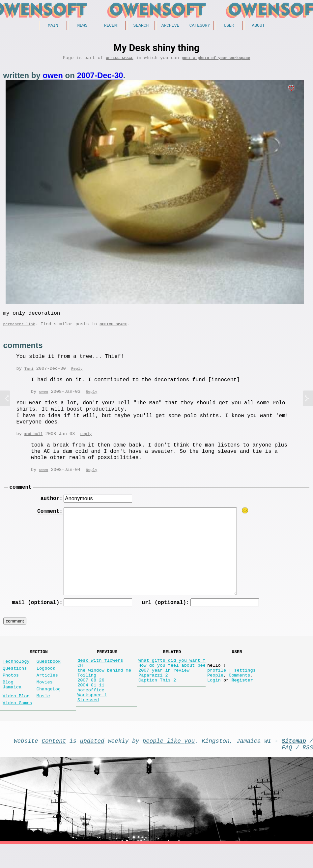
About (258, 26)
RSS (308, 769)
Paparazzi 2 (153, 691)
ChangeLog (49, 706)
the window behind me (104, 684)
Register (242, 697)
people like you (169, 762)
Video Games (17, 722)
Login (214, 697)
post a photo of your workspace (216, 60)
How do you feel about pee (172, 678)
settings (245, 684)
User (229, 26)
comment (21, 494)
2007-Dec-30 (100, 78)
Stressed (88, 722)
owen (53, 78)
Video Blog (16, 714)
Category (200, 26)
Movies (45, 697)
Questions (15, 681)
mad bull (33, 440)
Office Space (119, 60)
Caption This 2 (157, 697)
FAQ (287, 769)
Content (54, 762)
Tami (29, 374)
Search (141, 26)
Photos (11, 689)
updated (92, 762)
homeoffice (91, 709)
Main (53, 26)
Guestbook (49, 673)
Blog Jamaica (12, 701)
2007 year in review (164, 684)
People (215, 691)
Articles (47, 689)
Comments (239, 691)
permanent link (19, 329)
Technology (16, 673)
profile (217, 684)
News (82, 26)
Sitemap (294, 762)
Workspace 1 (92, 716)
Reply (77, 374)
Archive (171, 26)
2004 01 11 (91, 703)
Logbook (46, 681)
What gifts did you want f (172, 672)
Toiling (87, 691)
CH (80, 678)
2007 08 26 (91, 697)
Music (43, 714)
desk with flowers (100, 672)
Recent (112, 26)
